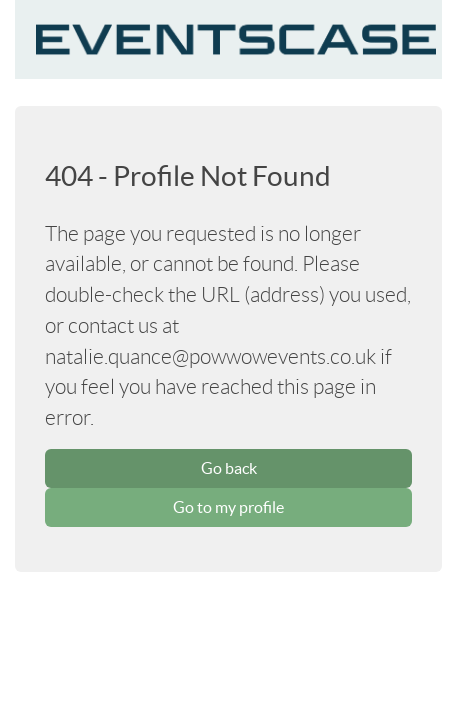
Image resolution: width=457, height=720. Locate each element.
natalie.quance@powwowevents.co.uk (210, 356)
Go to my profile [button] (228, 507)
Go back (229, 468)
